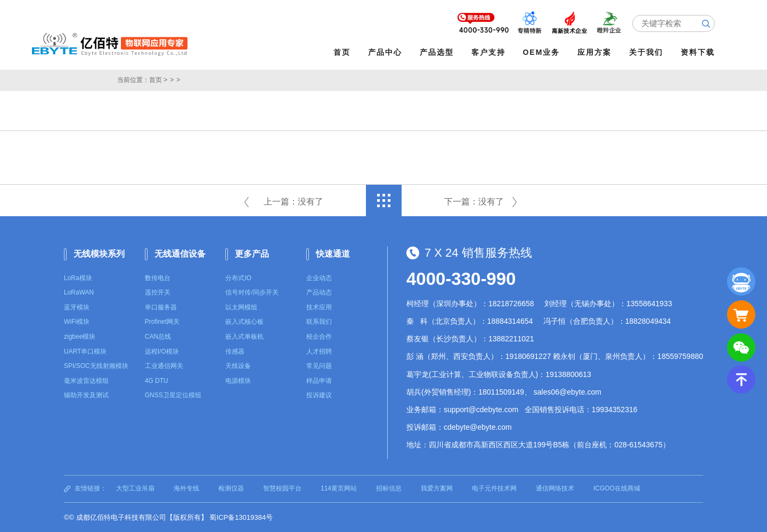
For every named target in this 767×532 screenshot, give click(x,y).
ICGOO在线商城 (617, 488)
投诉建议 (319, 395)
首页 (342, 52)
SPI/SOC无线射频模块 (96, 366)
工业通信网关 (164, 366)
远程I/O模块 (162, 351)
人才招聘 (319, 351)
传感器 (235, 351)
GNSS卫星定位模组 (173, 395)
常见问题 (319, 366)
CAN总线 (158, 337)
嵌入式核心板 (244, 322)
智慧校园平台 (282, 488)
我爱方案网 (437, 488)
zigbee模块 (80, 337)
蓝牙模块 (77, 307)
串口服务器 (161, 307)
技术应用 (319, 307)
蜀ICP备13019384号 (241, 517)
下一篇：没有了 (474, 202)
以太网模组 (241, 307)
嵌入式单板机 (244, 337)
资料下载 (698, 52)
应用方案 (595, 52)
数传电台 (158, 277)
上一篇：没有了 (293, 202)
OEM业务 (542, 52)
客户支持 (488, 52)
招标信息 (389, 488)
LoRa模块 (78, 277)
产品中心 (385, 52)
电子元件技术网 (494, 488)
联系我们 (319, 322)
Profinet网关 (162, 322)
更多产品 (252, 254)
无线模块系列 (99, 254)
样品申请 (319, 381)
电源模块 (238, 381)
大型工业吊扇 (135, 488)
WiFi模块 (77, 322)
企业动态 (319, 277)
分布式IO (238, 277)
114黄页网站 (339, 488)
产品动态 (319, 292)
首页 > (158, 80)
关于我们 (647, 52)
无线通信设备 (180, 254)
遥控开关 (158, 292)
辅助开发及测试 (86, 395)
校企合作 (319, 337)
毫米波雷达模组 (86, 381)
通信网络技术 (555, 488)
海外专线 (186, 488)
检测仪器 (231, 488)
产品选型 (437, 52)
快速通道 (333, 254)
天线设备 (238, 366)
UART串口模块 (85, 351)
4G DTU (157, 381)
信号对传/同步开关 (252, 292)
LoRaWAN (79, 292)
